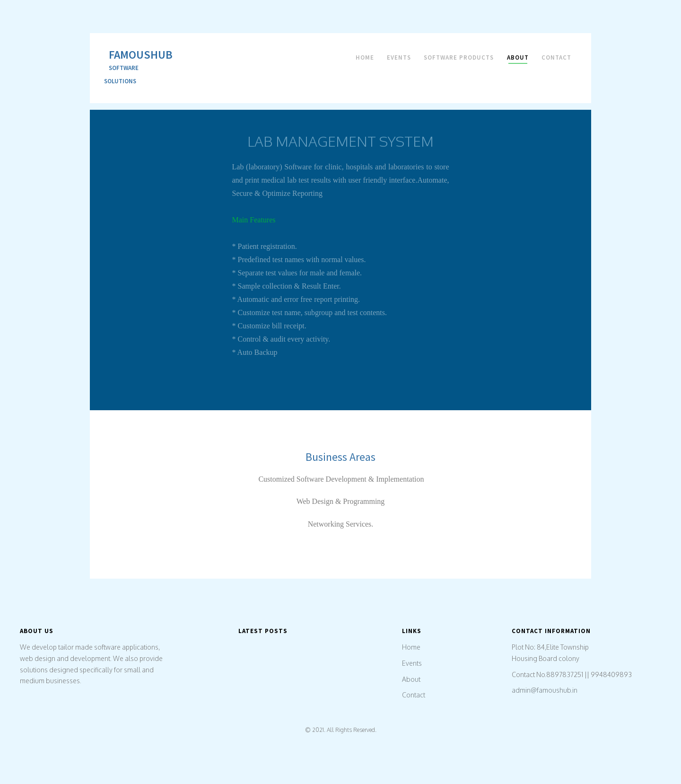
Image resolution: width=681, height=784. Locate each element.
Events (399, 57)
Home (365, 57)
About (518, 57)
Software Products (459, 57)
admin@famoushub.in (545, 690)
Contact (556, 57)
